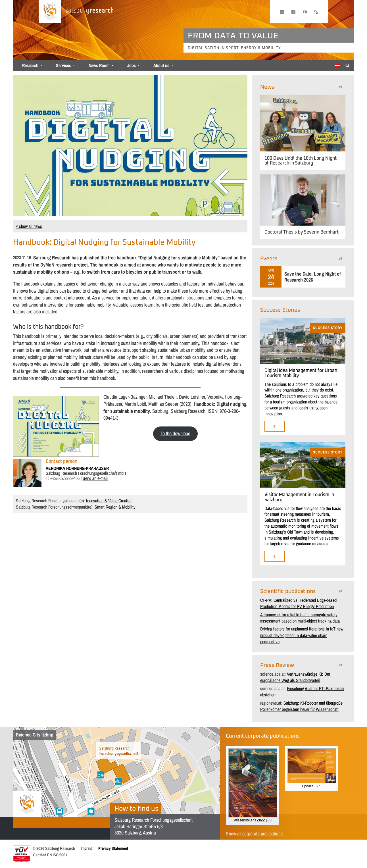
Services (63, 65)
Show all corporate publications (254, 833)
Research (30, 65)
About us (161, 65)
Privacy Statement (113, 848)
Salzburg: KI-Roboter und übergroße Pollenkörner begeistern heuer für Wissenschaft (301, 706)
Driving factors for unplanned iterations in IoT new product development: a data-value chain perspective (302, 635)
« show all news (29, 226)
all (340, 87)
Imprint (86, 848)
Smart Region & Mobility (115, 507)
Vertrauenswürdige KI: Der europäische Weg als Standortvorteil (295, 677)
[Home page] (50, 11)
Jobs (132, 65)
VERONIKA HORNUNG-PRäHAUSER (77, 468)
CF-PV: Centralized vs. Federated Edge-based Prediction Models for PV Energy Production (298, 603)
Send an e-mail (95, 478)
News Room (99, 65)
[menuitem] (337, 66)
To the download (175, 433)
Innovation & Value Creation (109, 501)
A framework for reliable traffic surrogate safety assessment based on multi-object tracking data (300, 618)
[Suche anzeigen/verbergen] (348, 65)
